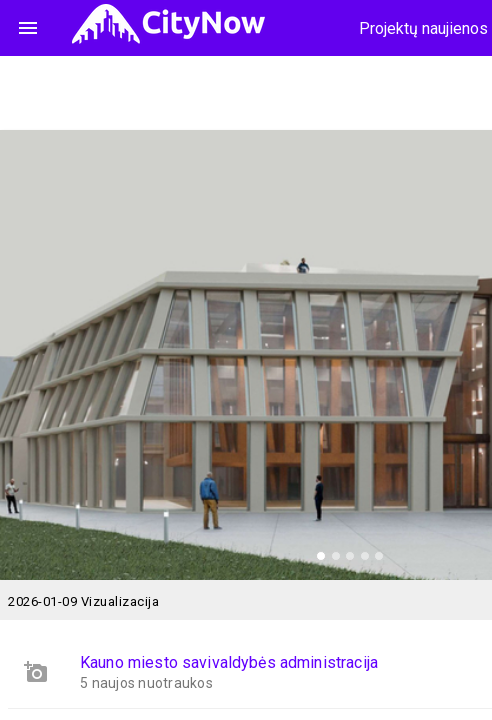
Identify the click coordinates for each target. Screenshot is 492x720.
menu (28, 28)
